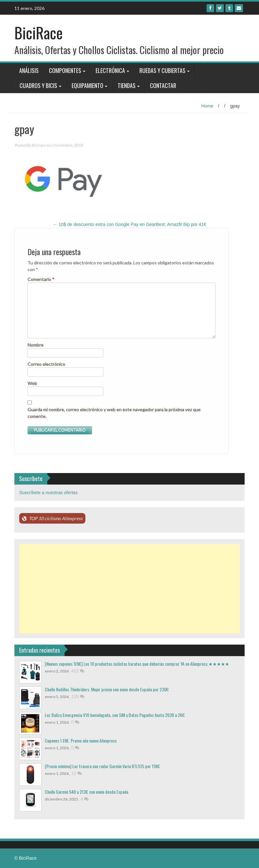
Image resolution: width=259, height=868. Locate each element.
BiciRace (39, 32)
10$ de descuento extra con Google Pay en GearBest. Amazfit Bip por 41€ (129, 224)
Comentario (41, 279)
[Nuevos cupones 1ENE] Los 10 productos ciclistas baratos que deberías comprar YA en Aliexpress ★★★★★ (137, 664)
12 (77, 773)
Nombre (35, 345)
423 (78, 671)
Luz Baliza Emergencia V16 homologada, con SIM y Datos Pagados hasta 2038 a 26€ (115, 715)
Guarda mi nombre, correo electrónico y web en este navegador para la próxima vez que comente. (114, 413)
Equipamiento (87, 85)
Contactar (163, 85)
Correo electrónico (46, 364)
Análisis (29, 70)
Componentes (65, 70)
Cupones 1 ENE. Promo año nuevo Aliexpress (81, 740)
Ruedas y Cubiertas (162, 70)
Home (207, 106)
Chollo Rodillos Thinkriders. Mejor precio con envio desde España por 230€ (107, 689)
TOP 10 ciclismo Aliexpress (56, 518)
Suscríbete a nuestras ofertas (48, 493)
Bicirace (39, 145)
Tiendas (127, 85)
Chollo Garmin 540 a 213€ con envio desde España (86, 792)
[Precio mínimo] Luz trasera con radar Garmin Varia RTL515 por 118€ (102, 766)
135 (78, 696)
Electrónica (110, 70)
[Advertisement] (129, 589)
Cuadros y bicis (38, 85)
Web (32, 383)
